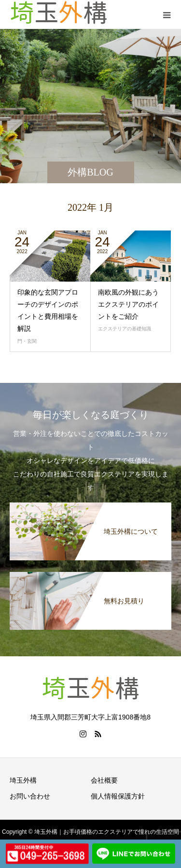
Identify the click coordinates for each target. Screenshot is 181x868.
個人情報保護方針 (118, 796)
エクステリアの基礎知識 (125, 329)
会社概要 (104, 780)
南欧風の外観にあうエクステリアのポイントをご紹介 (128, 304)
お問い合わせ (30, 796)
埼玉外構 (23, 780)
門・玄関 (27, 341)
